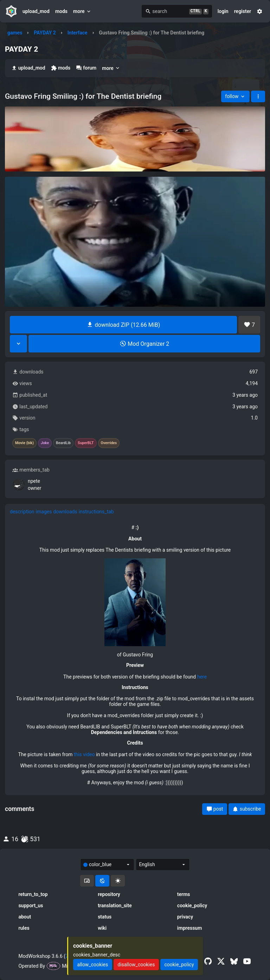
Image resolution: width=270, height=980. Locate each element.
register (243, 11)
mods (61, 11)
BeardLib (63, 443)
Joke (45, 443)
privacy (185, 917)
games (15, 33)
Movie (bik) (24, 443)
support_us (31, 906)
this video (84, 754)
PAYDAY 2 (45, 33)
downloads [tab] (65, 512)
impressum (190, 928)
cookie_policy (192, 906)
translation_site (115, 906)
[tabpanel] (135, 655)
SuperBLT (86, 443)
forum (86, 68)
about (25, 917)
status (105, 917)
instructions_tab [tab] (96, 512)
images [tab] (44, 512)
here (202, 677)
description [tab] (22, 512)
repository (109, 894)
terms (184, 894)
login (223, 11)
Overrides (109, 443)
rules (24, 928)
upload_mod (36, 11)
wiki (102, 928)
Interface (78, 33)
